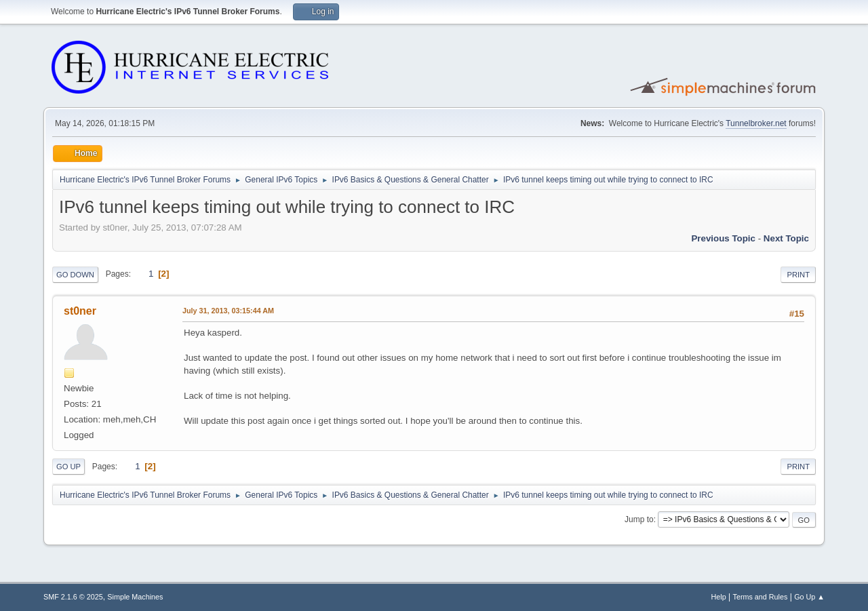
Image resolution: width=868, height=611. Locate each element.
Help (719, 597)
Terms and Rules (761, 597)
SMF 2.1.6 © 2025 (73, 597)
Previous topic (723, 238)
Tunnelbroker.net (756, 123)
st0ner (80, 311)
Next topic (786, 238)
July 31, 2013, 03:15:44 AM (228, 311)
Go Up (68, 467)
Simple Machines (135, 597)
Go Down (75, 275)
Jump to (639, 519)
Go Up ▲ (809, 597)
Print (798, 275)
